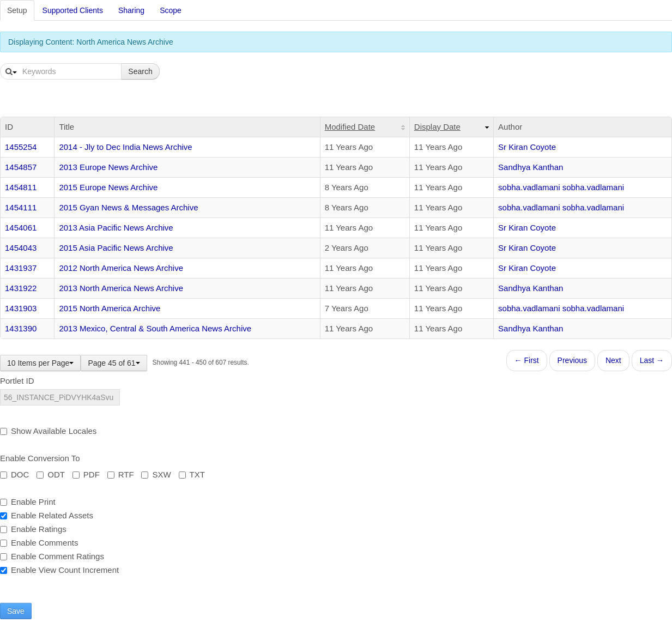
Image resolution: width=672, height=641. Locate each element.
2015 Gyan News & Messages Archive (128, 207)
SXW (156, 474)
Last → (652, 360)
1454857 (21, 167)
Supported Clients (73, 10)
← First (527, 360)
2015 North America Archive (110, 308)
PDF (86, 474)
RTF (121, 474)
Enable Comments (39, 543)
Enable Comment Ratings (52, 556)
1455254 (21, 147)
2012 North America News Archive (121, 268)
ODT (51, 474)
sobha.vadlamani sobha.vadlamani (561, 187)
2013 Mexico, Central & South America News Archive (155, 328)
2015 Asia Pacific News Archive (116, 248)
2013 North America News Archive (121, 288)
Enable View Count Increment (59, 570)
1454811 (21, 187)
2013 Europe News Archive (108, 167)
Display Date (437, 127)
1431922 (21, 288)
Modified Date (350, 127)
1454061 (21, 228)
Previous (572, 360)
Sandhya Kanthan (531, 167)
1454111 (21, 207)
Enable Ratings (33, 529)
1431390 (21, 328)
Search (140, 71)
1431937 (21, 268)
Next (613, 360)
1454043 (21, 248)
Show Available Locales (48, 431)
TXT (192, 474)
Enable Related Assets (47, 515)
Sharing (131, 10)
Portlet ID (17, 381)
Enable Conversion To (40, 458)
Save (16, 611)
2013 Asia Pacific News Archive (116, 228)
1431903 (21, 308)
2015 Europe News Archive (108, 187)
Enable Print (28, 502)
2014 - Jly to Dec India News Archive (125, 147)
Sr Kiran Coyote (527, 147)
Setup (17, 10)
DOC (14, 474)
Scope (171, 10)
